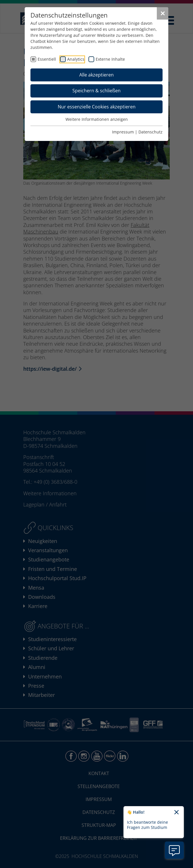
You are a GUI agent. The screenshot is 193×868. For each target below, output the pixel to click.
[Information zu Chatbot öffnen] (174, 850)
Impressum (123, 132)
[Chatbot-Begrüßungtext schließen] (176, 812)
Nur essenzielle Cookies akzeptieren (97, 107)
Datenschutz (150, 132)
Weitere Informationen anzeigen (97, 119)
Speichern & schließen (96, 91)
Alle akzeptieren (96, 75)
